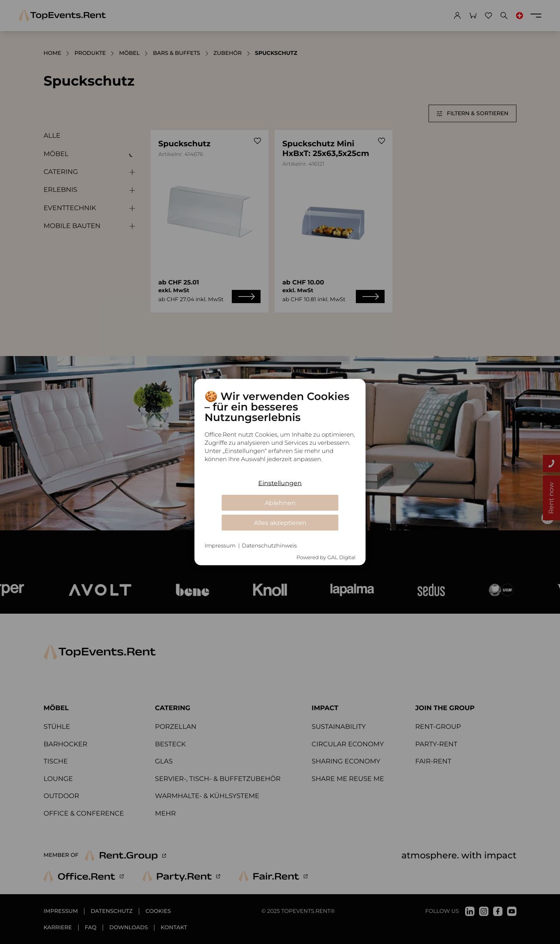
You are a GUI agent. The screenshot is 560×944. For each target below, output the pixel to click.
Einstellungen (280, 483)
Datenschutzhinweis (269, 546)
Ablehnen (280, 503)
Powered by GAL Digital (326, 557)
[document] (280, 432)
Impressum (220, 546)
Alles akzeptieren (280, 522)
